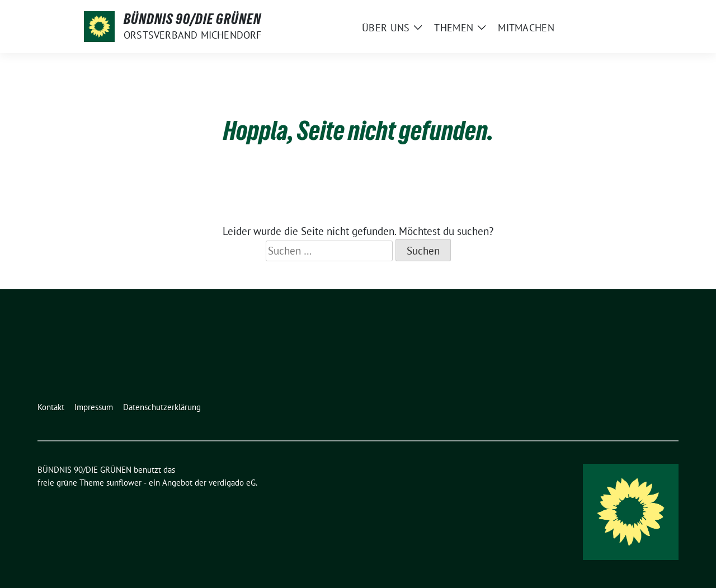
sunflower (124, 483)
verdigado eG (232, 483)
